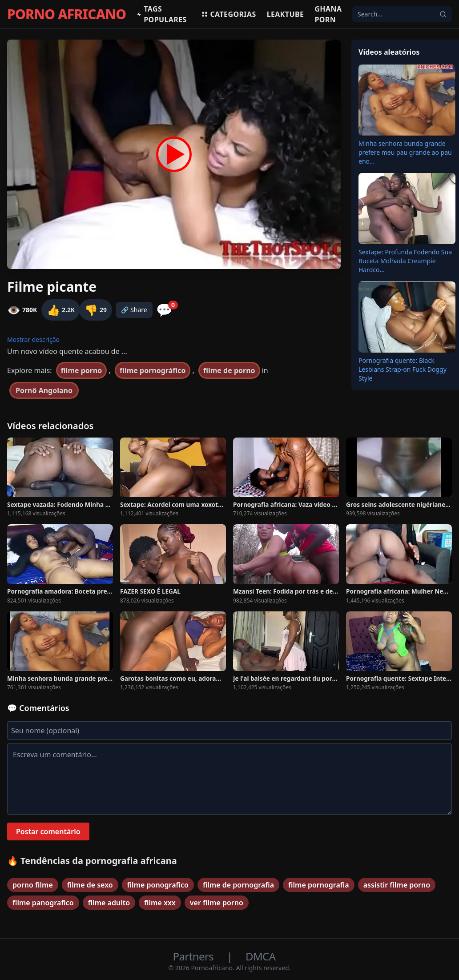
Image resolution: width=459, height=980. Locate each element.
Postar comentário (48, 831)
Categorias (228, 14)
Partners (195, 956)
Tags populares (161, 14)
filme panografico (43, 903)
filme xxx (160, 903)
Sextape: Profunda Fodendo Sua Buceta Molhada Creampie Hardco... (405, 261)
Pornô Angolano (44, 390)
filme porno (82, 370)
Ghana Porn (328, 14)
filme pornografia (319, 885)
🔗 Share (134, 310)
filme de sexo (90, 885)
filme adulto (109, 903)
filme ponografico (158, 885)
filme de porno (229, 370)
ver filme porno (217, 903)
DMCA (260, 956)
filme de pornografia (238, 885)
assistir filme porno (397, 885)
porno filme (33, 885)
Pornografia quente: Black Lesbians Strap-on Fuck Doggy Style (403, 369)
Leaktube (286, 14)
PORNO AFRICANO (66, 14)
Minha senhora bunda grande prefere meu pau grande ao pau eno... (405, 152)
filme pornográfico (153, 370)
